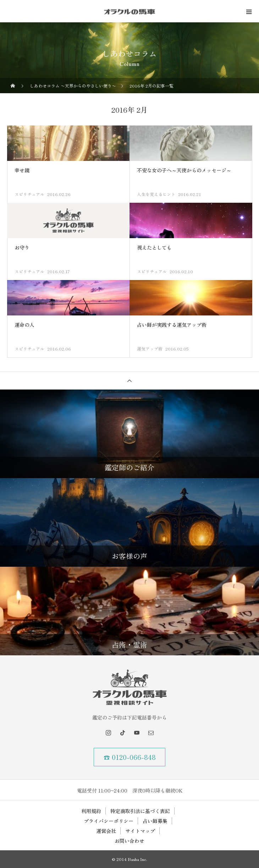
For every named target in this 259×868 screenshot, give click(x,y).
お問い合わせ (129, 841)
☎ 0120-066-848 (130, 757)
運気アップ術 (150, 349)
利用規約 (91, 811)
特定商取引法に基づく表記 (140, 811)
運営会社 (106, 831)
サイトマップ (140, 831)
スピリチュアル (29, 194)
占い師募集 (155, 821)
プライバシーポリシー (109, 821)
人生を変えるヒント (156, 194)
